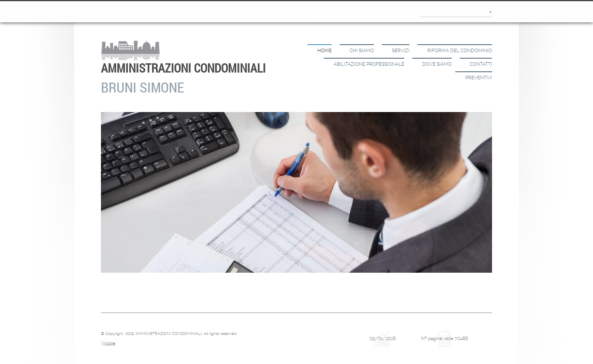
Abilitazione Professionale (369, 64)
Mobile (109, 343)
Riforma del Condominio (460, 51)
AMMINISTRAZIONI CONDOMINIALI (183, 68)
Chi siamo (362, 51)
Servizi (401, 51)
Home (324, 51)
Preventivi (479, 78)
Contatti (481, 64)
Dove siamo (437, 64)
